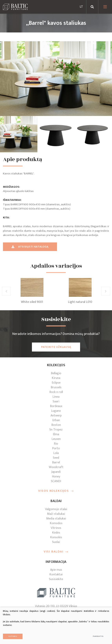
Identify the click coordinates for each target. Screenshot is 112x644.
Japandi (56, 472)
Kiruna (56, 378)
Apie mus (56, 570)
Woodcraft (56, 467)
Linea (56, 397)
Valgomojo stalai (56, 509)
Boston (56, 425)
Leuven (56, 439)
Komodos (56, 523)
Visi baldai (56, 552)
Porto (56, 448)
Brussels (56, 387)
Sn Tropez (56, 430)
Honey (56, 477)
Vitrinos (56, 528)
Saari (56, 401)
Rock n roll (56, 392)
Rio (56, 444)
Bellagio (56, 373)
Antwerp (56, 416)
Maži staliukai (56, 514)
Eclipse (56, 383)
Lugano (56, 411)
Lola (56, 453)
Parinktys (98, 636)
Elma (56, 434)
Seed (56, 458)
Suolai (56, 542)
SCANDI (56, 481)
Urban (56, 420)
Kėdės (56, 533)
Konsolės (56, 537)
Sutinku (13, 636)
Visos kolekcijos (56, 491)
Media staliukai (56, 519)
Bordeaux (56, 406)
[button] (6, 291)
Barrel (56, 462)
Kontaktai (56, 574)
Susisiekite (56, 579)
